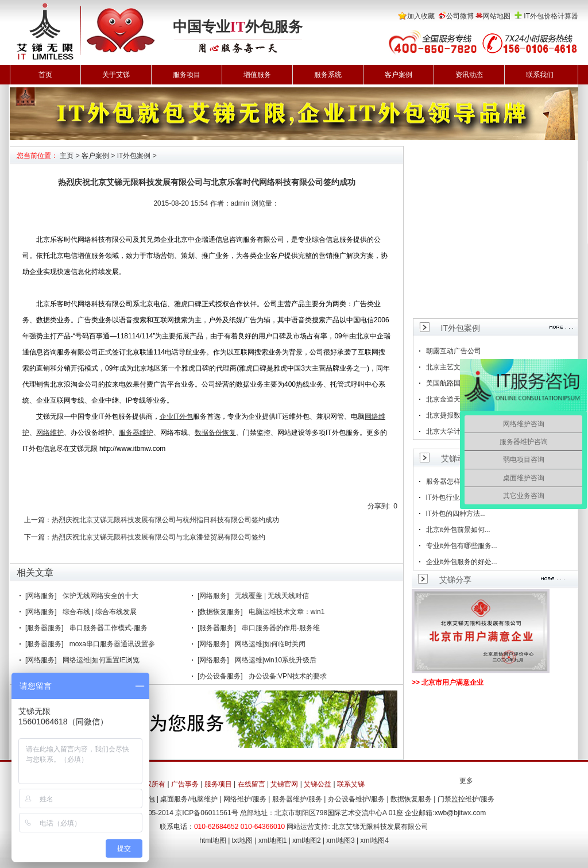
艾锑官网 (284, 784)
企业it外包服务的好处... (462, 562)
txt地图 (243, 840)
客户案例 (399, 75)
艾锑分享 (455, 580)
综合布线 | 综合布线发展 (100, 612)
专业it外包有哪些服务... (462, 546)
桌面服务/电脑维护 (189, 799)
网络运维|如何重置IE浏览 (101, 660)
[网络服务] (41, 596)
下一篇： (38, 537)
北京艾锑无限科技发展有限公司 (380, 827)
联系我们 (540, 75)
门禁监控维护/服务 (466, 799)
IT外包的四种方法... (456, 514)
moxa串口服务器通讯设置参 (112, 644)
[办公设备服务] (220, 676)
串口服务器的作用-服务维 (281, 628)
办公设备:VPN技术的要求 (288, 676)
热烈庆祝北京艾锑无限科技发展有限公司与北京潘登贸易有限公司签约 (158, 537)
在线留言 (252, 784)
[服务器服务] (45, 628)
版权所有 (152, 784)
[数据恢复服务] (220, 612)
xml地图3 (340, 840)
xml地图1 (272, 840)
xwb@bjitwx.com (461, 813)
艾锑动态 (457, 458)
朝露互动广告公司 (454, 351)
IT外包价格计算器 (551, 16)
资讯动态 (469, 75)
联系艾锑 (351, 784)
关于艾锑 (116, 75)
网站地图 (497, 16)
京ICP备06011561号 (206, 813)
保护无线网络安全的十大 (100, 596)
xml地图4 (375, 840)
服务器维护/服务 (297, 799)
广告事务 (185, 784)
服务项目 (187, 75)
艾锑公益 (318, 784)
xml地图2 (306, 840)
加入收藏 (421, 16)
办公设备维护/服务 (356, 799)
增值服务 (257, 75)
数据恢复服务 (411, 799)
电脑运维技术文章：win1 (287, 612)
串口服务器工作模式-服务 (109, 628)
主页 (67, 156)
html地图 (213, 840)
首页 (45, 75)
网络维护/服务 (245, 799)
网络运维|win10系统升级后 (276, 660)
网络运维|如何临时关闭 (270, 644)
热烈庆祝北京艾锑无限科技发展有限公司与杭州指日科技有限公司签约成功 (165, 520)
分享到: (379, 506)
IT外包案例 (134, 156)
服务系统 (328, 75)
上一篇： (38, 520)
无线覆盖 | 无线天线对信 (272, 596)
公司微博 (460, 16)
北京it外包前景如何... (458, 530)
